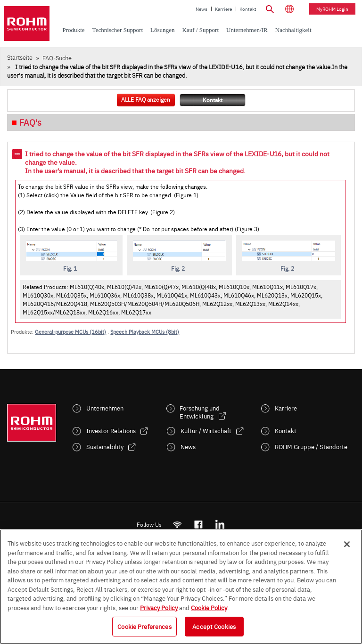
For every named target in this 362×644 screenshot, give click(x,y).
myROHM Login (332, 9)
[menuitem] (293, 30)
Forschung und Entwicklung (200, 412)
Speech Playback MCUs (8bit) (145, 332)
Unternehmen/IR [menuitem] (247, 30)
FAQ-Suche (57, 58)
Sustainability (105, 447)
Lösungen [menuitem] (162, 30)
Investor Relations (111, 431)
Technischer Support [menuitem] (118, 30)
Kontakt (248, 9)
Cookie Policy (209, 607)
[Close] (347, 544)
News (202, 9)
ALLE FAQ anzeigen (146, 99)
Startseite (20, 57)
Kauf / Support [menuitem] (200, 30)
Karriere (223, 9)
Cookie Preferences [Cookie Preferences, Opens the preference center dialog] (144, 626)
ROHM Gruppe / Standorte (311, 447)
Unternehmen (105, 408)
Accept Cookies (214, 626)
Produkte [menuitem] (73, 30)
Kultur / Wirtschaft (206, 431)
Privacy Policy (159, 607)
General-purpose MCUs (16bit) (70, 332)
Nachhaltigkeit (293, 30)
